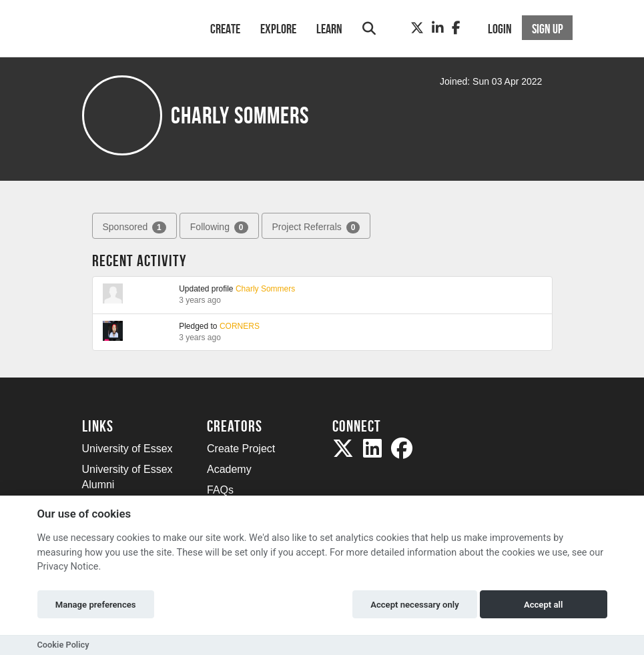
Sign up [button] (548, 29)
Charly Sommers (265, 289)
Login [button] (500, 29)
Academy (229, 469)
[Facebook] (456, 28)
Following (219, 227)
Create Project (241, 449)
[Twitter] (417, 28)
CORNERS (240, 326)
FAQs (220, 490)
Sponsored (134, 227)
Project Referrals (316, 227)
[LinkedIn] (438, 28)
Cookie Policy (63, 645)
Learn (329, 29)
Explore (278, 29)
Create (225, 29)
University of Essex (127, 449)
